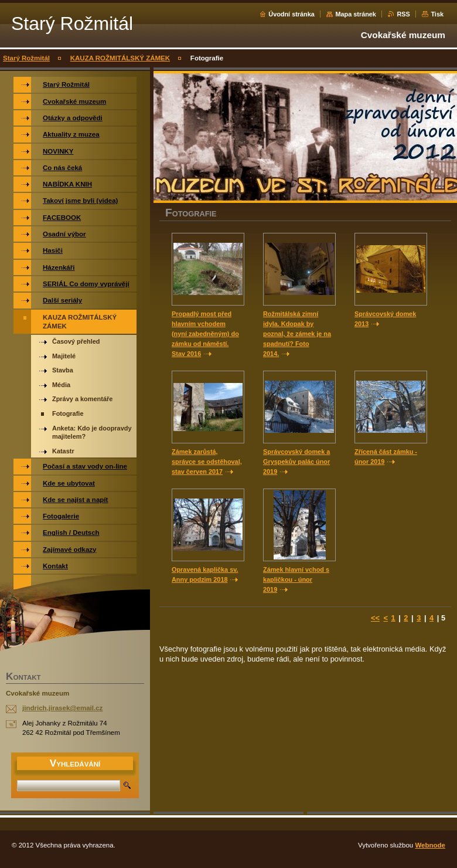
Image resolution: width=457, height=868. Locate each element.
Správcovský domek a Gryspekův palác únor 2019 (296, 462)
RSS (403, 14)
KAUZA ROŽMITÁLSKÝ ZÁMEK (120, 58)
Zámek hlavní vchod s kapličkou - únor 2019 (296, 579)
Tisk (437, 14)
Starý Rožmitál (26, 58)
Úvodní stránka (291, 14)
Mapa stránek (356, 14)
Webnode (430, 845)
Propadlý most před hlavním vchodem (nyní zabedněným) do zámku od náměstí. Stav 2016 (205, 334)
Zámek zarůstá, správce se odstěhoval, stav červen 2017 (207, 462)
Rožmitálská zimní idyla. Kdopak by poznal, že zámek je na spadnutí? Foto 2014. (297, 334)
